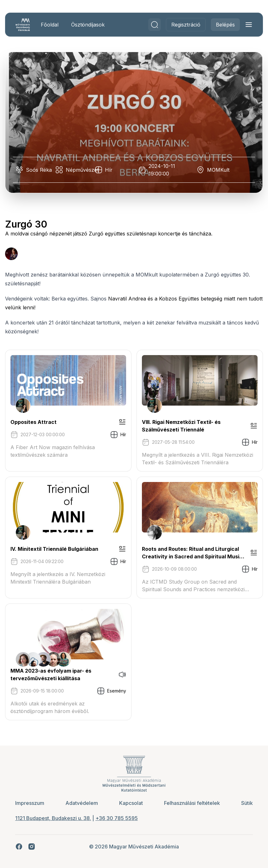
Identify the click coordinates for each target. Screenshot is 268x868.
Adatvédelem (82, 803)
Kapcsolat (131, 803)
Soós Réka (39, 170)
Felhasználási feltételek (192, 803)
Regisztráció (186, 25)
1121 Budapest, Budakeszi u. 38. (53, 818)
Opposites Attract (33, 422)
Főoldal (50, 25)
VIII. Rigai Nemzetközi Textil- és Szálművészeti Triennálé (181, 426)
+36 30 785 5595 (117, 818)
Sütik (247, 803)
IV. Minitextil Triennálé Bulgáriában (54, 549)
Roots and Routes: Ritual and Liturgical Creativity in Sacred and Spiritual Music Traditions (192, 553)
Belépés (225, 25)
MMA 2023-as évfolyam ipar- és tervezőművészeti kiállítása (51, 675)
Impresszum (30, 803)
